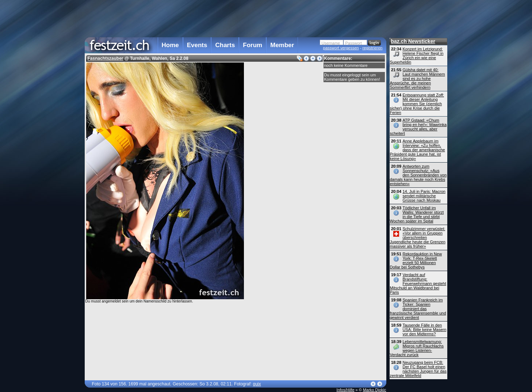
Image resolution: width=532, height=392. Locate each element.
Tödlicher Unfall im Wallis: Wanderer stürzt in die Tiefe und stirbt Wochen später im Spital (417, 214)
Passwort (354, 43)
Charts (225, 45)
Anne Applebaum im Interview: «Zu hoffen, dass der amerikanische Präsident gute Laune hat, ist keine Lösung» (418, 150)
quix (257, 384)
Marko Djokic (375, 390)
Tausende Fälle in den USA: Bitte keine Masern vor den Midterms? (425, 330)
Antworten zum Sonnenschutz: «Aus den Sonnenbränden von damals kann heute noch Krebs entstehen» (418, 175)
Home (170, 45)
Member (282, 45)
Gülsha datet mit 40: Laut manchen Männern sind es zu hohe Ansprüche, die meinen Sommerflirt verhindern (418, 79)
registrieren (372, 48)
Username (331, 43)
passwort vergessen (341, 48)
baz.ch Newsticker (413, 41)
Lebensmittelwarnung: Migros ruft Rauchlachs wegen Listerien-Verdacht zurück (417, 348)
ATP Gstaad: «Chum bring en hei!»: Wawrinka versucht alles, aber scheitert (418, 127)
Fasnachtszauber (106, 58)
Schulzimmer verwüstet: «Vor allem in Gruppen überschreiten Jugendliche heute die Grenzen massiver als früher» (418, 237)
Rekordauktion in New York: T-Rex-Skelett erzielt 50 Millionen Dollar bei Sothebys (416, 260)
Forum (252, 45)
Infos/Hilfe (346, 390)
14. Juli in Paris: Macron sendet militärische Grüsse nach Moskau (424, 196)
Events (197, 45)
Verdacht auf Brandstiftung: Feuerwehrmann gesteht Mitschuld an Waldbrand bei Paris (418, 283)
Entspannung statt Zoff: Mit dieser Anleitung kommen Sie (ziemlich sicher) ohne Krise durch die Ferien (417, 104)
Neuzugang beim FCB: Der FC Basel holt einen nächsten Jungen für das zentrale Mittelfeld (418, 369)
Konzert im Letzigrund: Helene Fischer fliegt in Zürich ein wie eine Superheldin (417, 56)
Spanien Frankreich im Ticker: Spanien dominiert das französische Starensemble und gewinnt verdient (418, 309)
